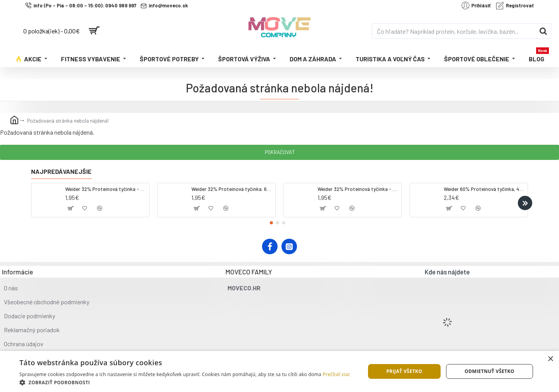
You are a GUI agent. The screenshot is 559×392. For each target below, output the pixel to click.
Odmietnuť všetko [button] (490, 371)
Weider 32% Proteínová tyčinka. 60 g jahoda (232, 189)
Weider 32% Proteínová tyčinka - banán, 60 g (358, 189)
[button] (525, 203)
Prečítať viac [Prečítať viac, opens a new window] (336, 374)
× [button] (550, 359)
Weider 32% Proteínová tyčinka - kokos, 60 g (106, 189)
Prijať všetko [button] (404, 371)
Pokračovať (280, 152)
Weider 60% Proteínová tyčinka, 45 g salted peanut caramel (484, 189)
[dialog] (279, 371)
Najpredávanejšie (61, 171)
